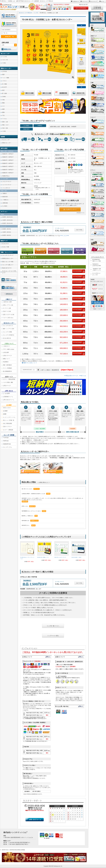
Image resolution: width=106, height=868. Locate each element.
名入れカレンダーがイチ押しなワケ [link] (9, 272)
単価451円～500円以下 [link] (8, 170)
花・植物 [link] (4, 84)
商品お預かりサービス (71, 376)
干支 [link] (3, 115)
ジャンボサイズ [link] (6, 188)
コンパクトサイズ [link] (7, 185)
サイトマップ (94, 1)
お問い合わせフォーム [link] (9, 400)
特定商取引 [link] (6, 362)
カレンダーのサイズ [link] (8, 326)
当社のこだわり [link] (7, 408)
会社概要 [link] (5, 411)
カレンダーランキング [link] (8, 255)
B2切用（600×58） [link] (7, 235)
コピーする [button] (79, 230)
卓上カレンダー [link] (6, 140)
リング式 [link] (4, 57)
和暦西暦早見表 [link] (7, 444)
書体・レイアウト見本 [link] (9, 329)
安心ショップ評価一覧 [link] (9, 420)
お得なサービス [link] (7, 386)
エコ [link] (3, 106)
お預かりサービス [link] (7, 356)
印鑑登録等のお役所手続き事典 (97, 265)
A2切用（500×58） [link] (7, 232)
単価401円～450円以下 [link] (8, 166)
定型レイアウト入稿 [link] (8, 305)
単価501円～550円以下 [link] (8, 173)
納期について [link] (6, 359)
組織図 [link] (5, 414)
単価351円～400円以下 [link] (8, 163)
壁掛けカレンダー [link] (7, 143)
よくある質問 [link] (6, 393)
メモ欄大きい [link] (6, 200)
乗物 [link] (3, 103)
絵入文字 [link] (4, 87)
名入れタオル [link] (6, 244)
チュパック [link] (3, 226)
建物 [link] (3, 112)
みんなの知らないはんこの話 (97, 274)
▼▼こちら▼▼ (65, 236)
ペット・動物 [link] (6, 78)
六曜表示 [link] (4, 193)
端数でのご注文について (30, 363)
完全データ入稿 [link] (7, 311)
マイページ (85, 1)
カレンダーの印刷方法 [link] (9, 335)
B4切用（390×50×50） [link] (8, 217)
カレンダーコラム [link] (7, 447)
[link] (27, 552)
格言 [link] (3, 90)
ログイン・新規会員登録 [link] (9, 379)
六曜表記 (40, 126)
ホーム (102, 1)
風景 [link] (3, 75)
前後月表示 (26, 129)
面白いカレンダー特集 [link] (8, 262)
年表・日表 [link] (5, 128)
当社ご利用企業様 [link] (7, 423)
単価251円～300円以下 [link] (8, 157)
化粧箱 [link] (2, 214)
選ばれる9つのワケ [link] (7, 268)
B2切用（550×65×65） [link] (8, 223)
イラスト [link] (4, 81)
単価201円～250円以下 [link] (8, 154)
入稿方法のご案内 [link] (7, 302)
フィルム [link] (4, 119)
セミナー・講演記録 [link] (8, 430)
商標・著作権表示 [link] (7, 365)
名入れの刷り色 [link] (7, 338)
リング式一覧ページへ (53, 626)
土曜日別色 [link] (5, 203)
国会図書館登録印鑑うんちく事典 (97, 260)
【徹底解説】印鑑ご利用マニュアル (97, 269)
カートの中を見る (81, 8)
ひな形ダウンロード (70, 209)
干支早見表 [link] (6, 438)
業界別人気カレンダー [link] (8, 258)
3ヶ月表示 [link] (5, 206)
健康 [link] (3, 109)
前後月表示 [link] (5, 197)
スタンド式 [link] (5, 60)
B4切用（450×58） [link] (7, 229)
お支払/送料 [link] (6, 352)
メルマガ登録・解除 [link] (8, 382)
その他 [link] (4, 63)
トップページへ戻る (53, 636)
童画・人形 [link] (5, 122)
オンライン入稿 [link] (7, 308)
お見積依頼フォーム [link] (8, 397)
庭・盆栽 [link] (4, 93)
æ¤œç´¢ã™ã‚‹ (9, 37)
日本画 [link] (4, 97)
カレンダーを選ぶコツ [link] (8, 265)
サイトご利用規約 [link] (7, 368)
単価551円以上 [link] (6, 176)
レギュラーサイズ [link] (7, 182)
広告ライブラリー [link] (7, 427)
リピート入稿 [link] (8, 318)
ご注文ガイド (76, 1)
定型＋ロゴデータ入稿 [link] (9, 315)
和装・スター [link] (6, 125)
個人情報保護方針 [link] (7, 371)
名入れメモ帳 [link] (6, 247)
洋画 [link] (3, 100)
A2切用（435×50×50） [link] (8, 220)
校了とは (83, 376)
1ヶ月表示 (26, 126)
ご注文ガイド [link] (6, 346)
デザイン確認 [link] (9, 349)
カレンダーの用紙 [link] (7, 332)
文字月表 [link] (4, 71)
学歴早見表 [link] (6, 441)
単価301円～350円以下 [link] (8, 160)
